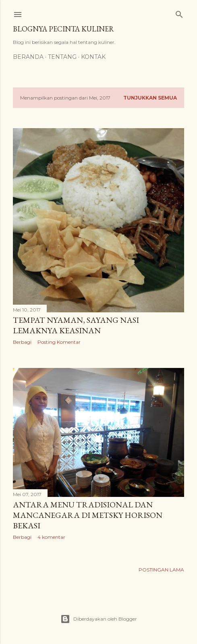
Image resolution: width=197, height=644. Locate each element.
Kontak (93, 57)
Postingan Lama (161, 570)
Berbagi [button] (22, 342)
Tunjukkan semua (150, 98)
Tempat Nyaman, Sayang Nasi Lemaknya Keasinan (76, 325)
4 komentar (51, 537)
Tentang (62, 57)
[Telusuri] (179, 13)
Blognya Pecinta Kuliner (63, 29)
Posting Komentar (59, 342)
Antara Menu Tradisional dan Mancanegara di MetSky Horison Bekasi (88, 515)
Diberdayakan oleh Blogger (99, 619)
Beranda (28, 57)
